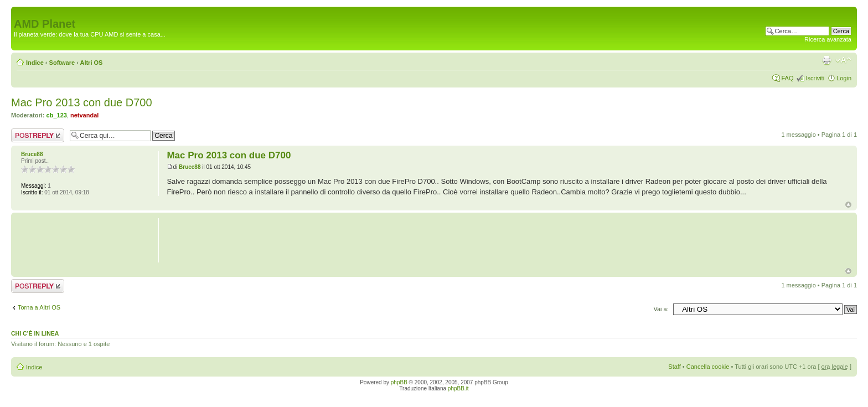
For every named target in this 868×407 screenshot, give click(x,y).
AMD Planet (45, 24)
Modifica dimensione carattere (843, 60)
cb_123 (57, 115)
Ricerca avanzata (828, 39)
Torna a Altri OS (39, 307)
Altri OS (91, 63)
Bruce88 (190, 167)
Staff (674, 367)
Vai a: (661, 309)
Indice (35, 63)
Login (844, 78)
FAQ (787, 78)
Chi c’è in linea (35, 333)
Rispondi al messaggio (38, 135)
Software (62, 63)
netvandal (84, 115)
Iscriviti (815, 78)
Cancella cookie (708, 367)
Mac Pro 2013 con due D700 (82, 102)
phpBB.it (458, 388)
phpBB (399, 382)
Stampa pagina (826, 60)
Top (848, 205)
